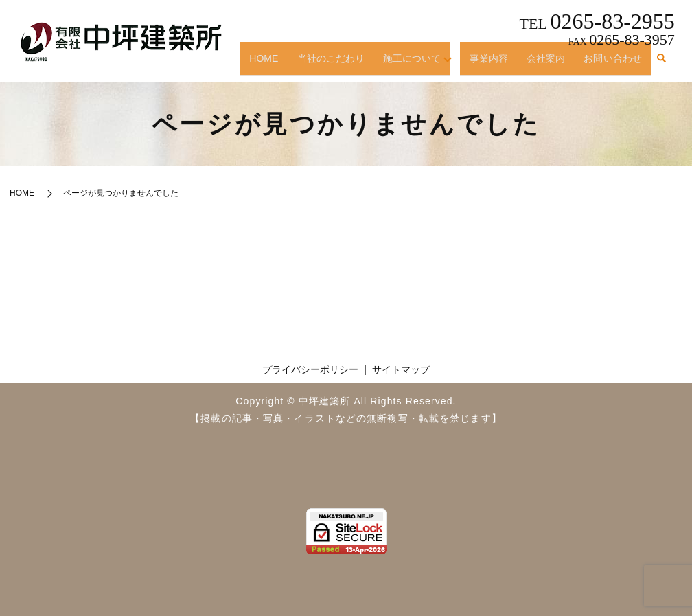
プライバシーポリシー (310, 369)
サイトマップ (401, 369)
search (661, 65)
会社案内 (550, 64)
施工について (423, 64)
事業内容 (496, 64)
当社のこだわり (344, 64)
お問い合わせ (614, 64)
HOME (280, 64)
